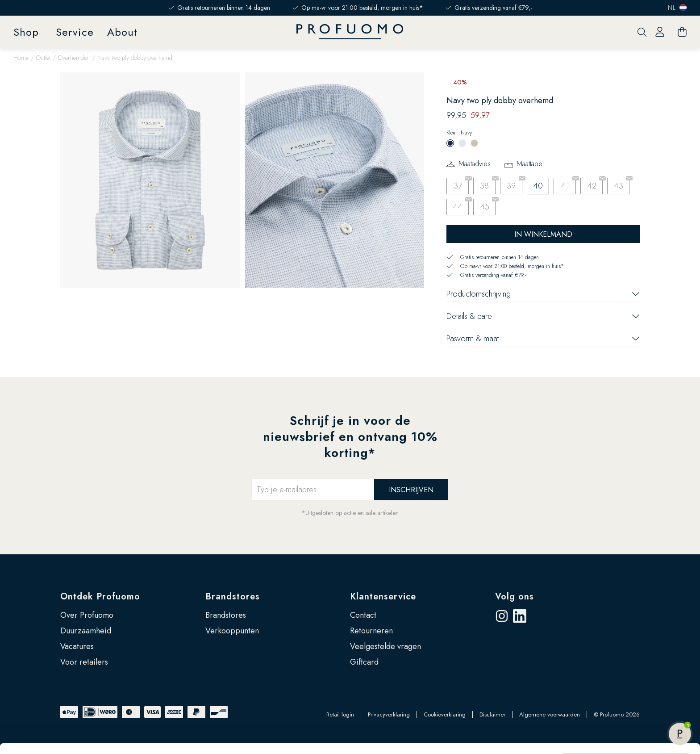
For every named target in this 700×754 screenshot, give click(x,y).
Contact (363, 615)
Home (21, 58)
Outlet (43, 58)
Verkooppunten (232, 631)
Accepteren (626, 663)
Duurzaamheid (86, 631)
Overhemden (74, 58)
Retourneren (371, 631)
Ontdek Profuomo (100, 597)
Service (75, 32)
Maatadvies (475, 164)
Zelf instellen (626, 692)
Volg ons (515, 597)
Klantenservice (383, 597)
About (122, 32)
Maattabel (530, 164)
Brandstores (233, 597)
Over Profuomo (87, 615)
